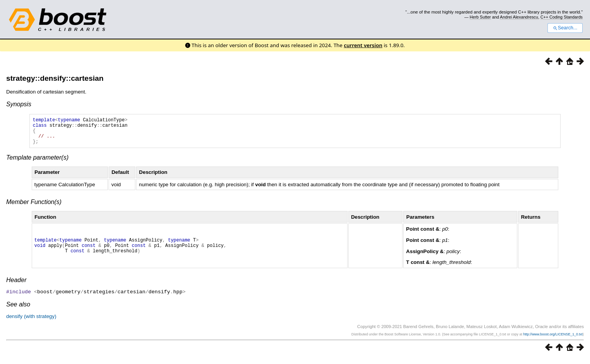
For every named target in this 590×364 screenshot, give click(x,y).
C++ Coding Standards (562, 17)
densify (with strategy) (31, 322)
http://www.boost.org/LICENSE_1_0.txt (553, 340)
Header (16, 286)
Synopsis (19, 104)
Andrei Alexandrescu (519, 17)
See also (18, 310)
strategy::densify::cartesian (55, 78)
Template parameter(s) (37, 163)
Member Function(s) (34, 208)
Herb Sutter (480, 17)
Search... (565, 28)
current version (363, 45)
